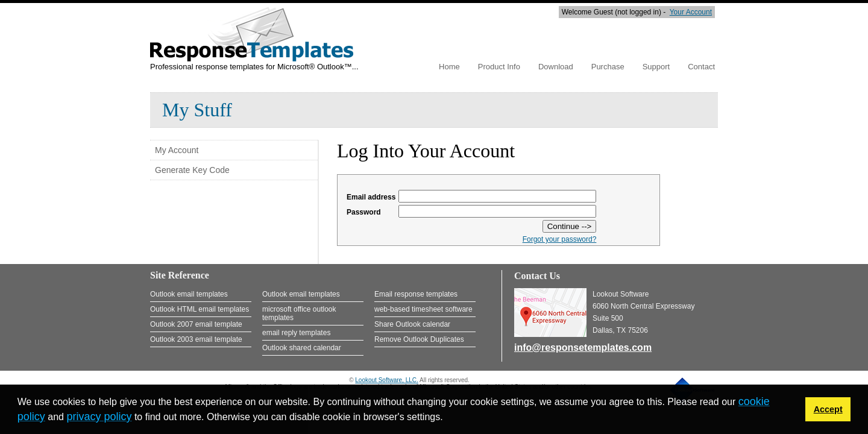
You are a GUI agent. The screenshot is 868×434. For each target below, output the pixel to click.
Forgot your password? (560, 239)
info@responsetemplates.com (583, 348)
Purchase (608, 67)
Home (449, 67)
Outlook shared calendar (302, 348)
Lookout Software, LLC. (387, 380)
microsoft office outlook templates (299, 313)
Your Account (691, 12)
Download (556, 67)
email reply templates (296, 333)
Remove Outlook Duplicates (419, 339)
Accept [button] (828, 409)
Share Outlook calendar (412, 324)
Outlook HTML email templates (200, 309)
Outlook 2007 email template (196, 324)
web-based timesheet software (423, 309)
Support (656, 67)
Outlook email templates (189, 294)
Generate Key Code (192, 170)
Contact (701, 67)
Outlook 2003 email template (196, 339)
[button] (447, 418)
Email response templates (416, 294)
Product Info (499, 67)
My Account (177, 150)
